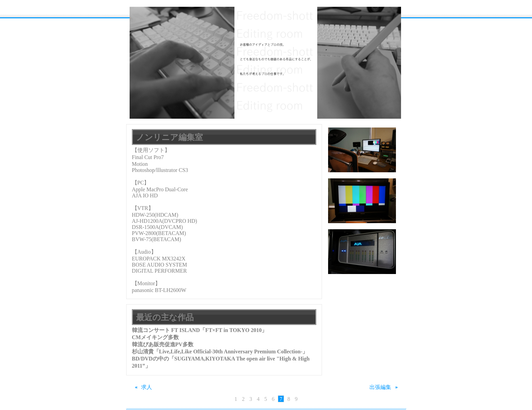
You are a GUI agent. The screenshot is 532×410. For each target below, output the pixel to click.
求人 (142, 387)
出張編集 (385, 387)
